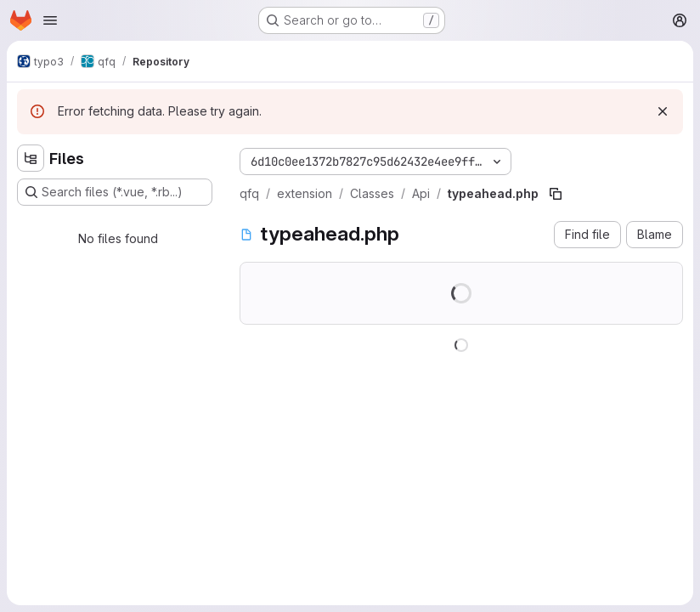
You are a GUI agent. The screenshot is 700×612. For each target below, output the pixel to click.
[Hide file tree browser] (31, 158)
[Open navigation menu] (50, 20)
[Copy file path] (556, 194)
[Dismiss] (663, 111)
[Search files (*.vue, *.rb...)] (115, 192)
